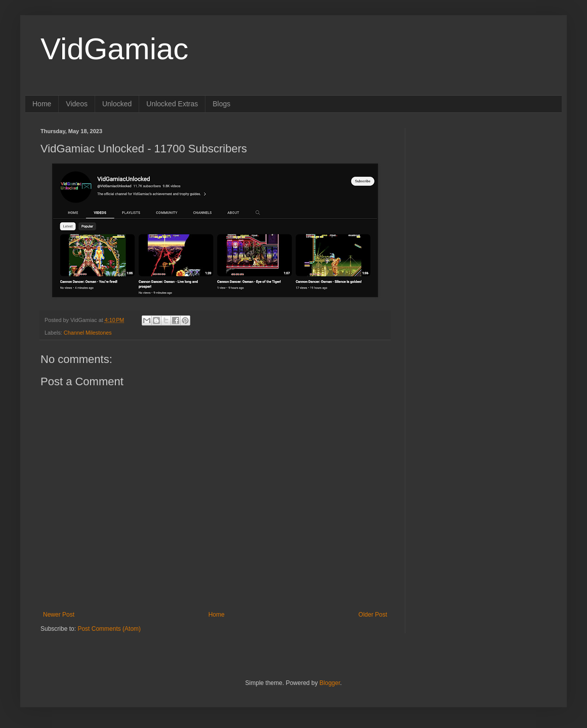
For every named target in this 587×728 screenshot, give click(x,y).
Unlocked (117, 104)
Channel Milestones (88, 333)
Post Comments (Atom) (109, 629)
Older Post (373, 615)
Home (42, 104)
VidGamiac (114, 49)
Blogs (221, 104)
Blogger (330, 683)
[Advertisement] (469, 280)
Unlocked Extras (172, 104)
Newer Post (59, 615)
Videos (77, 104)
